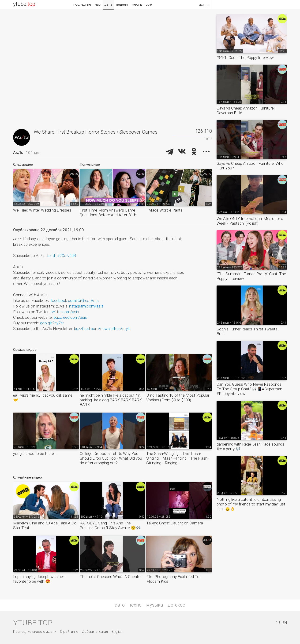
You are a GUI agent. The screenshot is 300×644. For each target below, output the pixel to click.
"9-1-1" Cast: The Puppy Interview (245, 58)
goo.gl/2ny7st (52, 323)
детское (176, 605)
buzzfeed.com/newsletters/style (102, 329)
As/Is (18, 152)
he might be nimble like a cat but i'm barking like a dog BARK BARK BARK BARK (111, 400)
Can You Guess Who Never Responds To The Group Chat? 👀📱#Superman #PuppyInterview (249, 389)
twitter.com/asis (65, 312)
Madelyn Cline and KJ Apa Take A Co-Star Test (45, 525)
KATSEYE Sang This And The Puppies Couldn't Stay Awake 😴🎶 (110, 525)
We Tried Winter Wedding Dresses (42, 210)
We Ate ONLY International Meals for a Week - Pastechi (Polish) (250, 221)
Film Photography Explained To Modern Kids (173, 579)
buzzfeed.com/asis (70, 317)
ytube (24, 4)
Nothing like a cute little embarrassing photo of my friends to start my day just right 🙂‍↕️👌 (251, 504)
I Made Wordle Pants (164, 210)
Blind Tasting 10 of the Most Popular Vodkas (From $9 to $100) (178, 398)
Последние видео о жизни (35, 632)
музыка (155, 605)
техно (135, 605)
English (117, 632)
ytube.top (33, 623)
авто (120, 605)
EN (285, 623)
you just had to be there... (35, 454)
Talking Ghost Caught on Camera (175, 523)
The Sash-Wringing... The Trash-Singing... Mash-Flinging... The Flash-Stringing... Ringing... (177, 458)
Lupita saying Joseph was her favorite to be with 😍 (39, 579)
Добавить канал (95, 632)
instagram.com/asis (86, 306)
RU (278, 623)
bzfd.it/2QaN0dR (62, 256)
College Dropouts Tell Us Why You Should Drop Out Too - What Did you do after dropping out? (111, 458)
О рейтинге (69, 632)
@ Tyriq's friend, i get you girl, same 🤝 (43, 398)
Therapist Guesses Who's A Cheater (111, 577)
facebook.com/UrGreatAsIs (75, 300)
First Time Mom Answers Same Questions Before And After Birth (108, 212)
